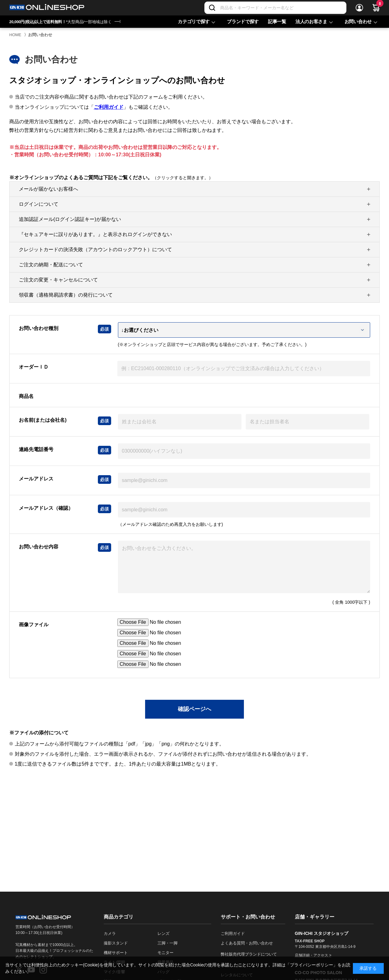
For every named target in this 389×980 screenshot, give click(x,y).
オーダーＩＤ (34, 367)
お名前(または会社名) (43, 420)
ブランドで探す (243, 21)
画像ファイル (34, 625)
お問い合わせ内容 (39, 547)
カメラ (110, 934)
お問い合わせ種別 (39, 328)
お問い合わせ (358, 21)
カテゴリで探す (194, 21)
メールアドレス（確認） (46, 508)
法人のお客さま (311, 21)
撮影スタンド (116, 943)
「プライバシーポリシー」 (312, 965)
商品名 (26, 396)
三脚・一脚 (167, 943)
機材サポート (116, 953)
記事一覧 (277, 21)
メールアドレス (36, 479)
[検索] (212, 8)
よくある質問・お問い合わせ (247, 943)
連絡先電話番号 (36, 449)
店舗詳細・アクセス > (313, 955)
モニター (165, 953)
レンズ (163, 934)
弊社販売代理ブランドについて (249, 954)
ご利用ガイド (109, 107)
